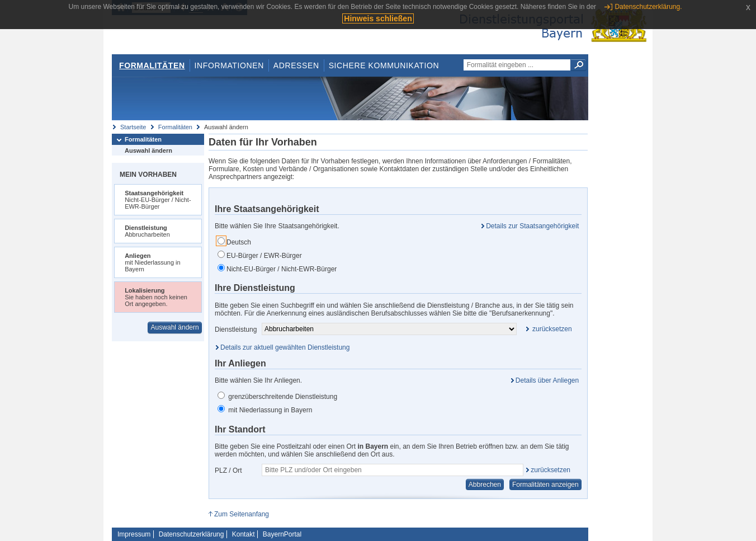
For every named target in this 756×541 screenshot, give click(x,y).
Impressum (134, 534)
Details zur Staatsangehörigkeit (532, 226)
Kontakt (244, 534)
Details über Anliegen (547, 380)
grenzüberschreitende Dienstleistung (277, 396)
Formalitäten (152, 65)
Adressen (296, 65)
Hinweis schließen (378, 18)
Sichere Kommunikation (384, 65)
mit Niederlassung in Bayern (265, 410)
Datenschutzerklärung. (648, 7)
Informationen (229, 65)
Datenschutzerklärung (192, 534)
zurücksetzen (551, 470)
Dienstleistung (236, 330)
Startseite (133, 127)
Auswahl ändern (148, 150)
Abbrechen (485, 484)
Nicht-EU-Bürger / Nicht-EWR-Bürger (277, 269)
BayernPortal (282, 534)
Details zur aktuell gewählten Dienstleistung (285, 347)
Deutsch (234, 242)
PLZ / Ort (228, 471)
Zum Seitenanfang (242, 514)
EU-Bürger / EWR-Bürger (260, 255)
